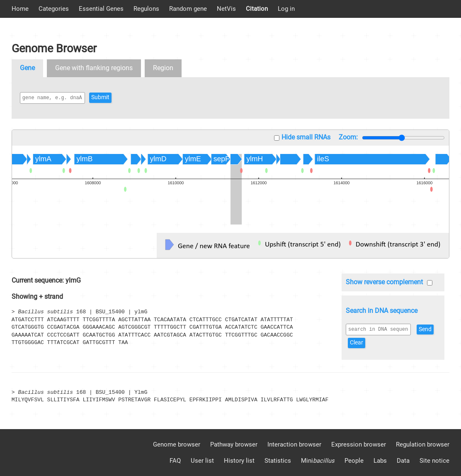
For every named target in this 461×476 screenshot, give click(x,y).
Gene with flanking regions (94, 68)
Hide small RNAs (306, 137)
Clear (379, 343)
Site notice (434, 461)
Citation (257, 9)
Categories (54, 9)
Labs (380, 461)
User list (202, 461)
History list (239, 461)
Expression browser (359, 444)
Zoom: (348, 137)
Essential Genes (101, 9)
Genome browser (177, 444)
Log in (286, 9)
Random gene (188, 9)
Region (163, 68)
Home (20, 9)
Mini (318, 461)
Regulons (146, 9)
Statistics (278, 461)
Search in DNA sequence (382, 311)
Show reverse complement (384, 282)
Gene (27, 68)
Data (403, 461)
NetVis (226, 9)
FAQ (175, 461)
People (354, 461)
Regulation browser (423, 444)
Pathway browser (234, 444)
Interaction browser (294, 444)
